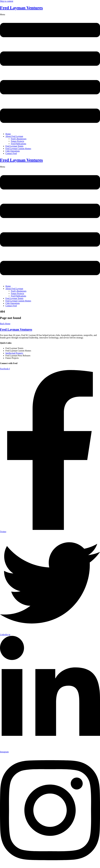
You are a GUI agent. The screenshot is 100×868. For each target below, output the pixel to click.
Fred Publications (18, 144)
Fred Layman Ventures (21, 8)
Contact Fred (11, 153)
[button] (50, 72)
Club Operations (13, 151)
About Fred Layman (14, 136)
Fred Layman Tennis (14, 146)
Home (8, 134)
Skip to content (7, 1)
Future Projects (17, 141)
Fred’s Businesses (19, 139)
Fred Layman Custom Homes (18, 149)
